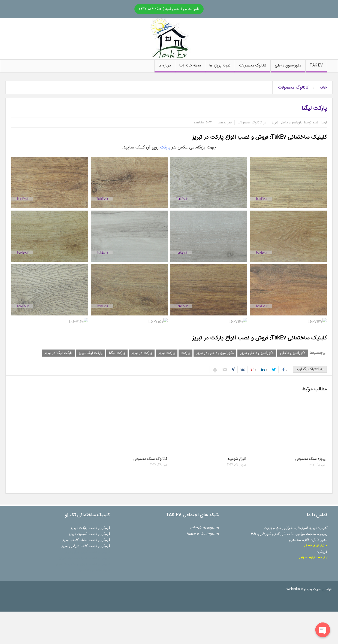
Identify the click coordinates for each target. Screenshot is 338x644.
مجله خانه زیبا (190, 67)
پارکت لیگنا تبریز (91, 353)
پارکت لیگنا (117, 353)
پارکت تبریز (167, 353)
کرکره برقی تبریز (76, 552)
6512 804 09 (315, 546)
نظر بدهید (225, 122)
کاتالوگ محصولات (253, 67)
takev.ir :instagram (203, 534)
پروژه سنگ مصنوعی (310, 459)
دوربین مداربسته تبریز (71, 564)
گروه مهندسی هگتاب (94, 570)
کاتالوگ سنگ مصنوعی (150, 459)
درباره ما (165, 67)
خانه (323, 87)
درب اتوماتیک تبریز (73, 558)
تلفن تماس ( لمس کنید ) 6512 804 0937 (169, 9)
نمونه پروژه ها (220, 67)
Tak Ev (316, 67)
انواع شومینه (237, 459)
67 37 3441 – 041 (313, 558)
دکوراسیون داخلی (288, 67)
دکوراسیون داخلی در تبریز (215, 353)
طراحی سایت (323, 589)
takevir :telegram (204, 528)
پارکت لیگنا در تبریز (58, 353)
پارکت (165, 147)
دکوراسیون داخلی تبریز (257, 353)
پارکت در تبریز (142, 353)
